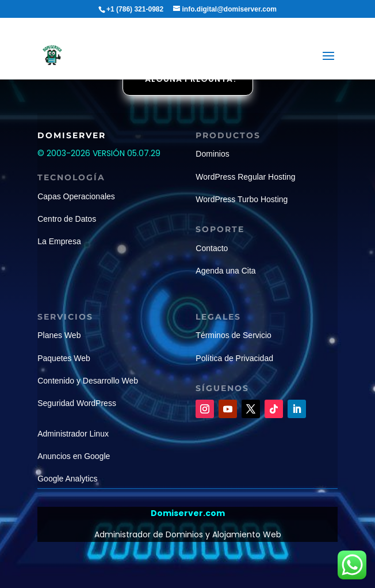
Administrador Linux (73, 434)
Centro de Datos (67, 219)
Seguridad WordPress (77, 403)
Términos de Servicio (234, 335)
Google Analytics (67, 479)
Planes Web (59, 335)
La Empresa (59, 241)
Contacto (212, 248)
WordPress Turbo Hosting (242, 199)
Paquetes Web (64, 358)
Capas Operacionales (76, 196)
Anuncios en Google (74, 456)
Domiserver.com (188, 513)
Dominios (212, 154)
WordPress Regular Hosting (245, 177)
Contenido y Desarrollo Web (88, 381)
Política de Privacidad (234, 358)
